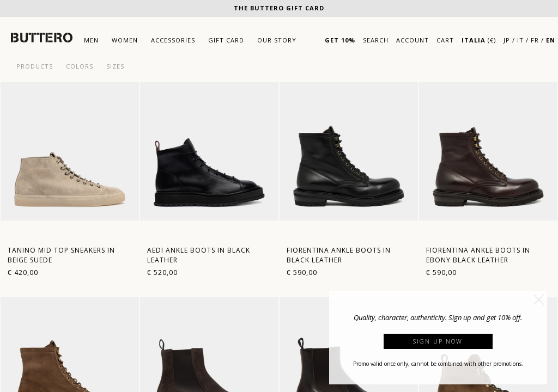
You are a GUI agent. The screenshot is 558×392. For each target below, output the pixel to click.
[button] (539, 299)
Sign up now (438, 341)
